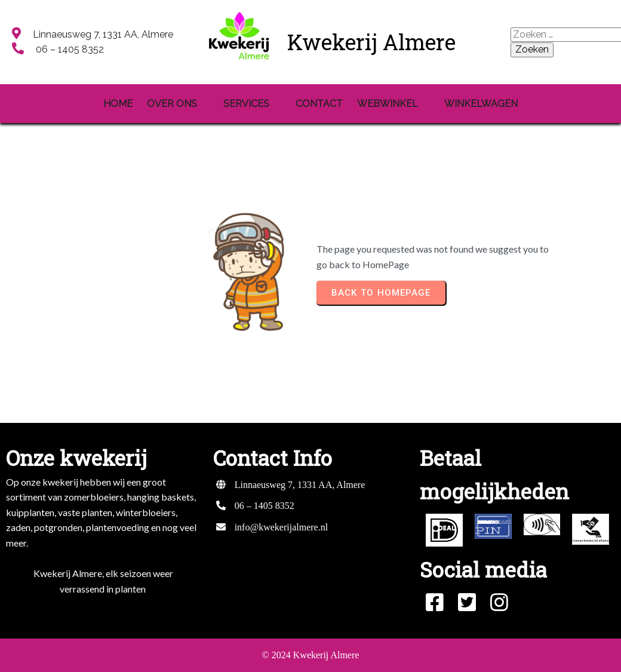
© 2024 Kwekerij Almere (311, 655)
